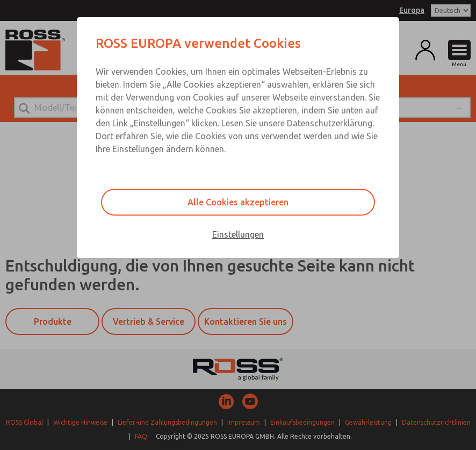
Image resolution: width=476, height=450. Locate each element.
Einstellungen (238, 234)
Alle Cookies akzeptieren (238, 202)
